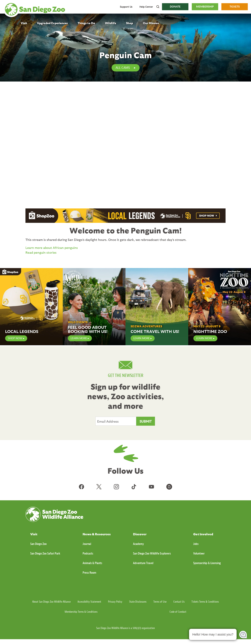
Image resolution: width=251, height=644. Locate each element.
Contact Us (179, 602)
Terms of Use (160, 602)
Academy (138, 544)
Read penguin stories (41, 252)
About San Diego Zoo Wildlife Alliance (51, 602)
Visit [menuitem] (24, 23)
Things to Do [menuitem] (86, 23)
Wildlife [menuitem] (111, 23)
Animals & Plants (92, 563)
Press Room (89, 573)
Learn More (142, 338)
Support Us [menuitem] (126, 7)
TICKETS (235, 7)
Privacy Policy (115, 602)
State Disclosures (138, 602)
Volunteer (199, 553)
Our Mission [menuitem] (151, 23)
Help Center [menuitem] (146, 7)
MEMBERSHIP (205, 7)
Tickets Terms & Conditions (205, 602)
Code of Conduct (178, 612)
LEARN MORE (79, 338)
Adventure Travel (143, 563)
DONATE (175, 7)
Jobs (196, 544)
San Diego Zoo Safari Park (45, 553)
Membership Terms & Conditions (81, 612)
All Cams (123, 68)
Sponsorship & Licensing (207, 563)
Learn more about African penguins (52, 248)
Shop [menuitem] (130, 23)
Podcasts (88, 553)
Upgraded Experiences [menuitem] (52, 23)
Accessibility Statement (89, 602)
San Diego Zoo (38, 544)
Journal (87, 544)
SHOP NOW (15, 338)
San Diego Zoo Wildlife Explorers (152, 553)
